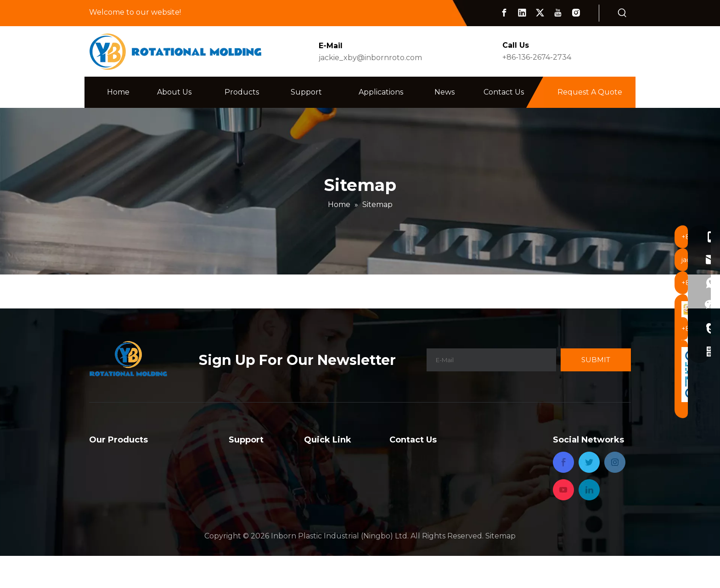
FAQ (236, 456)
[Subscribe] (596, 360)
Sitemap (501, 568)
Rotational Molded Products (141, 468)
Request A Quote (590, 92)
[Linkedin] (522, 13)
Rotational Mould (121, 456)
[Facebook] (504, 13)
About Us (321, 468)
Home (315, 456)
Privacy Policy (329, 518)
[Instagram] (576, 13)
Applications (326, 481)
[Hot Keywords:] (622, 13)
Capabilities (249, 468)
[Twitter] (540, 13)
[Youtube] (558, 13)
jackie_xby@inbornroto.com (370, 58)
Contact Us (324, 506)
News (314, 493)
